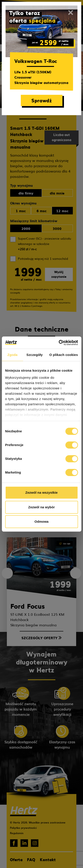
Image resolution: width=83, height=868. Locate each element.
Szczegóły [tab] (34, 355)
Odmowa (41, 521)
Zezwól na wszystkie (42, 492)
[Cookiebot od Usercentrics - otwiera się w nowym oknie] (59, 343)
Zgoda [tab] (12, 355)
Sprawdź (42, 100)
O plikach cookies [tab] (64, 355)
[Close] (71, 13)
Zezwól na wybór (41, 507)
